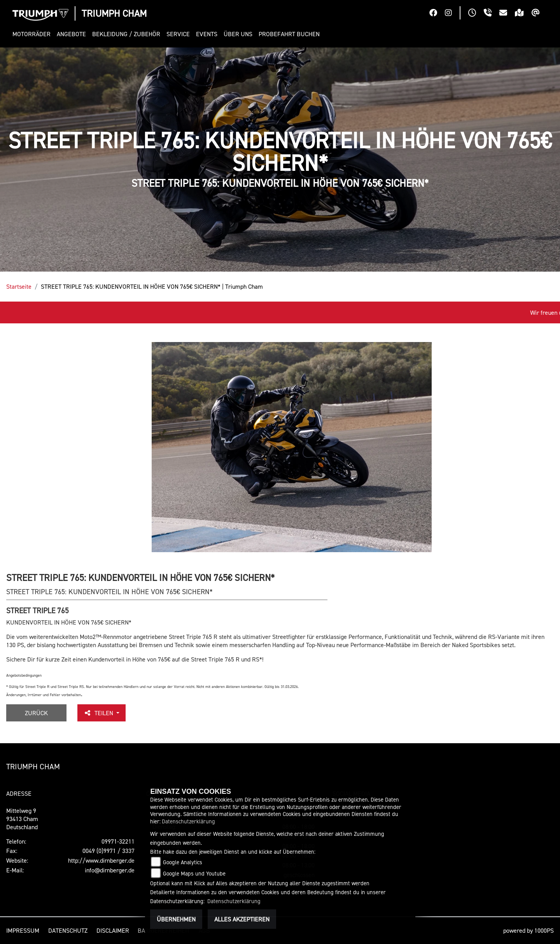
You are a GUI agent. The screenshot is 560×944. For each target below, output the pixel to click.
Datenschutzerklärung (188, 821)
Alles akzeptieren (242, 919)
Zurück (36, 713)
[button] (33, 34)
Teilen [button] (99, 713)
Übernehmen (176, 919)
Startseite (19, 286)
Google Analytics (183, 862)
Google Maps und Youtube (194, 873)
